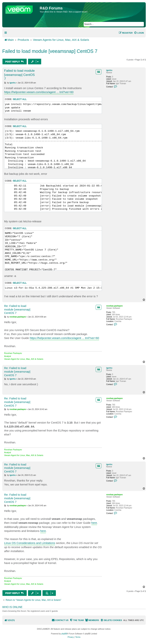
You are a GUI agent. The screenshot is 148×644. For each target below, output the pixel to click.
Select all (20, 99)
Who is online (12, 607)
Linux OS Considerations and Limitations (30, 543)
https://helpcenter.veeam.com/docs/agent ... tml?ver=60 (39, 92)
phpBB (64, 634)
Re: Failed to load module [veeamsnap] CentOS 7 (17, 309)
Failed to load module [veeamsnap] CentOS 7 (50, 51)
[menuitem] (139, 33)
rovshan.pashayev (114, 306)
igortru (109, 70)
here (94, 523)
